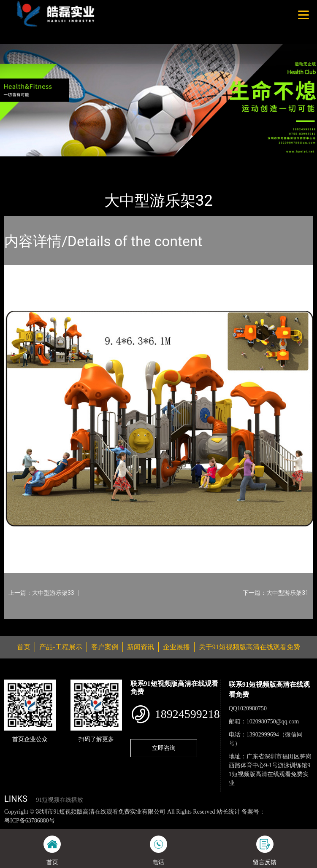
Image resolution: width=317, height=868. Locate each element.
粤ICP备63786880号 (30, 821)
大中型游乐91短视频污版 (114, 162)
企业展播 (176, 647)
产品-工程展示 (52, 162)
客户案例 (105, 647)
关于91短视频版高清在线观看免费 (249, 647)
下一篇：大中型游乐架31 (276, 593)
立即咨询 (164, 748)
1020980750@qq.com (273, 722)
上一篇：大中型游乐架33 (41, 593)
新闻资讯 (141, 647)
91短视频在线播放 (60, 800)
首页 (18, 162)
